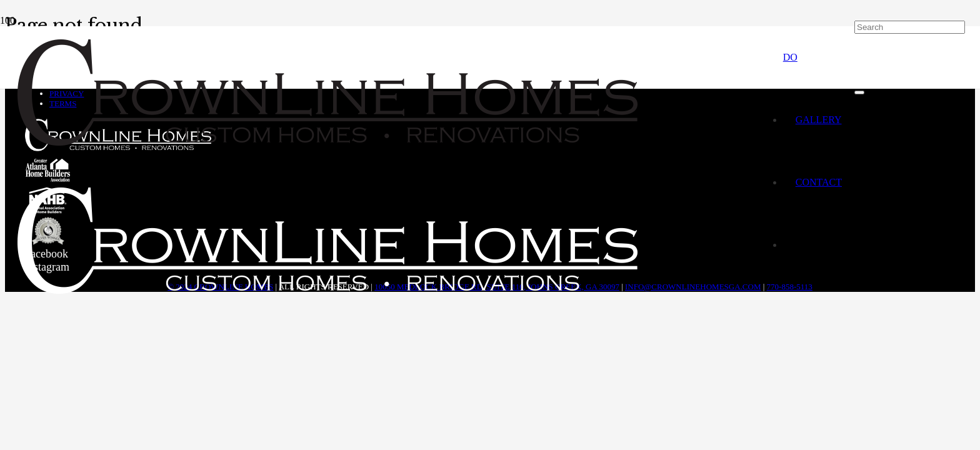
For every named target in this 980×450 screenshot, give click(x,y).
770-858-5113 (790, 287)
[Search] (910, 27)
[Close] (859, 92)
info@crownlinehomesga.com (693, 287)
